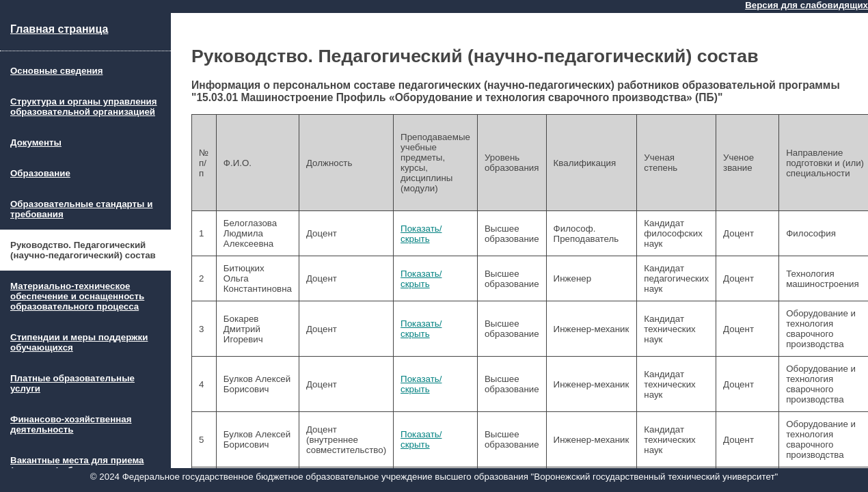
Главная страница (59, 29)
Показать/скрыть (421, 234)
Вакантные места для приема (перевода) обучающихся (77, 465)
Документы (36, 142)
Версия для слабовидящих (806, 5)
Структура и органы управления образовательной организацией (84, 107)
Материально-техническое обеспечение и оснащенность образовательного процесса (77, 296)
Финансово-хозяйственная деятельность (71, 424)
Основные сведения (56, 71)
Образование (40, 173)
